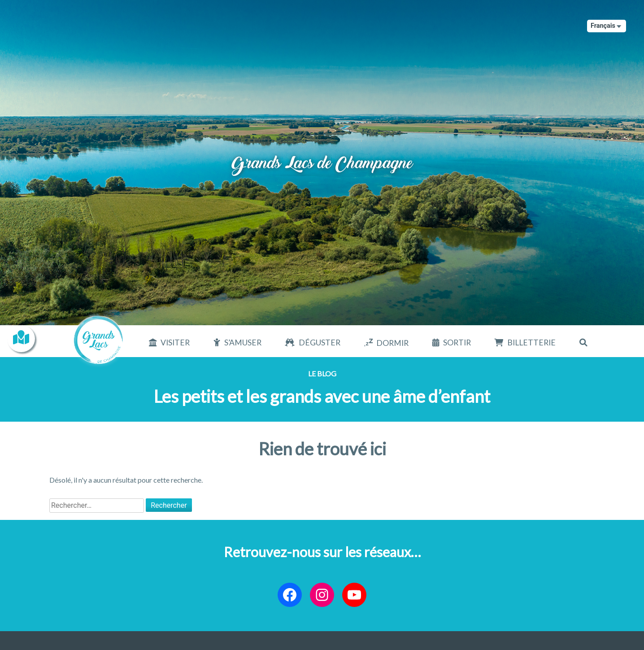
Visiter (175, 342)
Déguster (320, 342)
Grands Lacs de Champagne (322, 155)
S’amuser (243, 342)
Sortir (457, 342)
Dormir (392, 343)
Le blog (322, 373)
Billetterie (531, 342)
